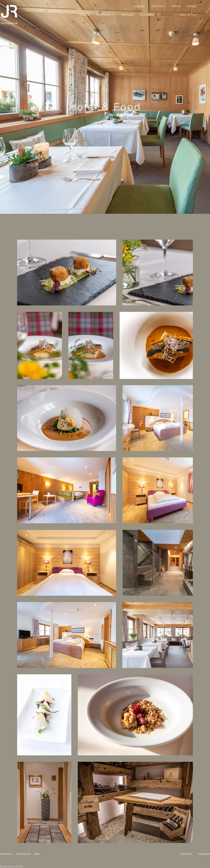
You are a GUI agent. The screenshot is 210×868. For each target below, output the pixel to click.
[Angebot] (139, 6)
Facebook (186, 854)
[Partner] (176, 6)
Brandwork (16, 866)
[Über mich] (158, 6)
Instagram (204, 854)
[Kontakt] (192, 6)
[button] (188, 15)
